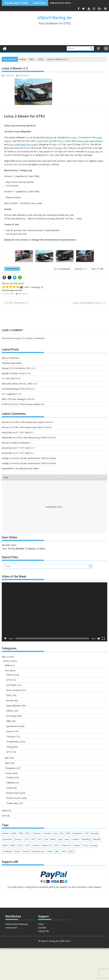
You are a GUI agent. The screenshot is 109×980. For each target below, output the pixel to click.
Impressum (11, 928)
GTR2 (11, 294)
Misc (7, 758)
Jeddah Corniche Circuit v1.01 (16, 373)
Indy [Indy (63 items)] (60, 839)
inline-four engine (29, 144)
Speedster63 (13, 726)
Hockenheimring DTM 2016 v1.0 (18, 389)
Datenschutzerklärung (17, 924)
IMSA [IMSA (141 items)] (53, 839)
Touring (10, 736)
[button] (4, 277)
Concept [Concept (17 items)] (47, 833)
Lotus (74, 137)
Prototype (11, 716)
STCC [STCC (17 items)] (57, 845)
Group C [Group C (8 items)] (18, 839)
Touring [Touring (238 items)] (93, 845)
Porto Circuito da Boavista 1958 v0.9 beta (35, 458)
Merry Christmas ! (11, 358)
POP (4, 816)
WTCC (9, 752)
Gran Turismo (13, 690)
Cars (6, 294)
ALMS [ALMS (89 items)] (14, 833)
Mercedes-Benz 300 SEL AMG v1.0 (20, 384)
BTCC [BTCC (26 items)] (28, 833)
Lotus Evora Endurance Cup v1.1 (88, 303)
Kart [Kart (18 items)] (67, 839)
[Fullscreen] (103, 638)
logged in (20, 338)
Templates (10, 768)
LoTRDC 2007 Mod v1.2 (17, 303)
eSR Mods (11, 685)
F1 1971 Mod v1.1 (25, 432)
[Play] (6, 638)
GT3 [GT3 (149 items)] (40, 839)
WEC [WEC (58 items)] (57, 851)
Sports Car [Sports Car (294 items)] (47, 845)
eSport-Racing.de (55, 18)
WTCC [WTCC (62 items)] (72, 851)
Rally (9, 721)
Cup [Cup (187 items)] (55, 833)
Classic (10, 675)
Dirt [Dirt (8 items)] (61, 833)
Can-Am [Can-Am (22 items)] (37, 833)
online (9, 545)
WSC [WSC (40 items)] (64, 851)
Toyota (40, 141)
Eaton (68, 141)
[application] (54, 612)
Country (10, 777)
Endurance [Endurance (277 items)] (78, 833)
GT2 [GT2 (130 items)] (33, 839)
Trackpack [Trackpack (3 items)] (7, 851)
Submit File (44, 931)
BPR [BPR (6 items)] (21, 833)
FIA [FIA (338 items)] (87, 833)
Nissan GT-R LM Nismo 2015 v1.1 (19, 368)
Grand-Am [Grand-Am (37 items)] (7, 839)
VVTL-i (61, 141)
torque (59, 148)
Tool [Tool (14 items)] (85, 845)
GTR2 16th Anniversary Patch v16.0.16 (33, 422)
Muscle (10, 700)
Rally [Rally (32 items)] (13, 845)
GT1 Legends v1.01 (12, 394)
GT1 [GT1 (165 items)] (27, 839)
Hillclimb (10, 783)
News (5, 810)
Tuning (10, 747)
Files (4, 657)
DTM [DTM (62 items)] (68, 833)
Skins (7, 763)
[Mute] (99, 638)
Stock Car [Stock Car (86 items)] (66, 845)
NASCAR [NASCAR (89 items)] (97, 839)
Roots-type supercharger (90, 141)
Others (10, 711)
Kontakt (42, 928)
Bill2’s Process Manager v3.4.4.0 (18, 399)
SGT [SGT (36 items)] (27, 845)
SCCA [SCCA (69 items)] (20, 845)
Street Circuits (13, 798)
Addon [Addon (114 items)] (6, 833)
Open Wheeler (14, 706)
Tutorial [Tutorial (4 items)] (26, 851)
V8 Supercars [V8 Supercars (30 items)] (38, 851)
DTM (9, 680)
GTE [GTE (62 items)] (46, 839)
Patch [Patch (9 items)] (5, 845)
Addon (8, 665)
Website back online (60, 3)
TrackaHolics (13, 742)
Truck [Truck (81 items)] (17, 851)
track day (94, 151)
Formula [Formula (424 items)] (95, 833)
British (49, 137)
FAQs (41, 924)
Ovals (9, 788)
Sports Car (23, 294)
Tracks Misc (12, 803)
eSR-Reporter (23, 75)
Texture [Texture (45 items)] (77, 845)
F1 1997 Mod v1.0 (11, 378)
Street (9, 731)
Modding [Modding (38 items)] (86, 839)
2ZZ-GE (48, 141)
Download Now (12, 269)
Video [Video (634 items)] (50, 851)
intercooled (14, 144)
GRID (9, 695)
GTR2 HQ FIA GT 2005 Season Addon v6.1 (23, 404)
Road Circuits (13, 793)
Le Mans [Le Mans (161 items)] (75, 839)
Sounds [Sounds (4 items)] (36, 845)
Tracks (8, 773)
